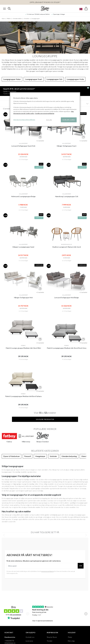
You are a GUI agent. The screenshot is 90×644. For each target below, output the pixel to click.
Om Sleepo (31, 633)
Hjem (3, 18)
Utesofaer (27, 18)
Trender (50, 641)
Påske (70, 637)
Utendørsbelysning (69, 456)
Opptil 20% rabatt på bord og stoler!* (45, 2)
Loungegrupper (36, 18)
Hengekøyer (40, 456)
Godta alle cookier (69, 120)
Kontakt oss (30, 637)
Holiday (72, 633)
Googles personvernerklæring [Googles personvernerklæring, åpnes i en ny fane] (45, 113)
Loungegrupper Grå (54, 79)
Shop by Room (52, 637)
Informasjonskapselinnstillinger (24, 120)
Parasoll (28, 456)
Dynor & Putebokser (12, 456)
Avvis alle (49, 120)
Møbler (9, 18)
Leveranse (29, 641)
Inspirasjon (52, 633)
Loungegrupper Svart (34, 79)
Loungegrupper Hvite (75, 79)
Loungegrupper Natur (12, 79)
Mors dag (71, 641)
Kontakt (9, 633)
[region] (45, 109)
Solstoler (53, 456)
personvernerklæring (48, 571)
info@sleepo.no (10, 643)
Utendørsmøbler (17, 18)
